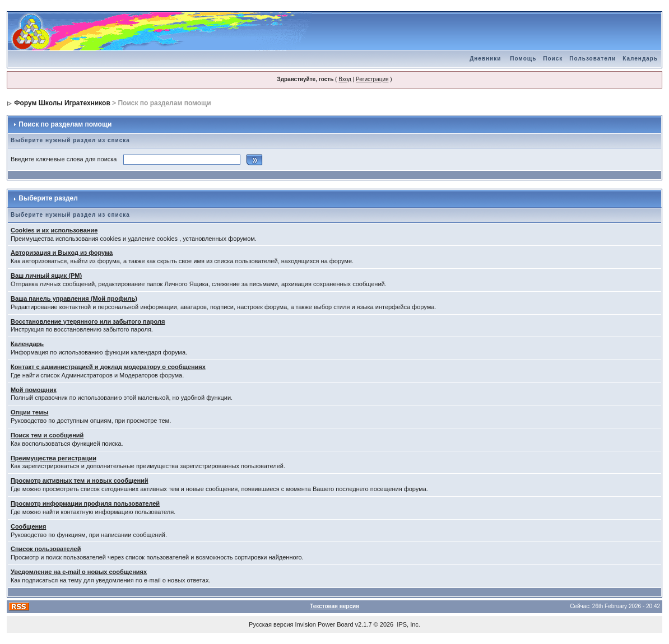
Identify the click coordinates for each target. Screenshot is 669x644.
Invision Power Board (324, 624)
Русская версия (271, 624)
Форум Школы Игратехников (62, 103)
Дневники (485, 59)
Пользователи (593, 59)
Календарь (640, 59)
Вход (345, 79)
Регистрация (372, 79)
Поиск (553, 59)
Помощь (523, 59)
